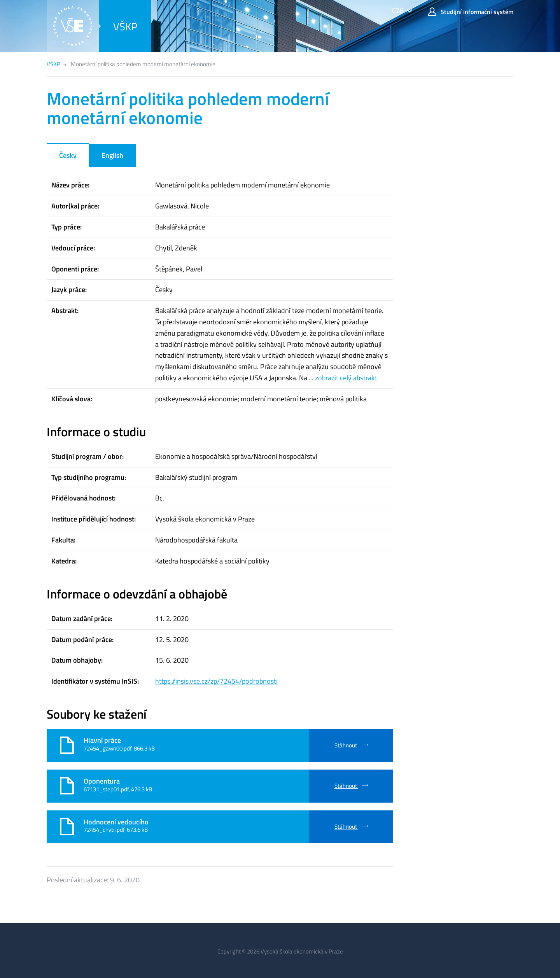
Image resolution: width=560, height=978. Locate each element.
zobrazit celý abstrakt (346, 378)
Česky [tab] (68, 155)
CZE (398, 11)
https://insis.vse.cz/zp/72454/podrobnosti (216, 681)
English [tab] (112, 155)
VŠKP (125, 26)
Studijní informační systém (471, 12)
